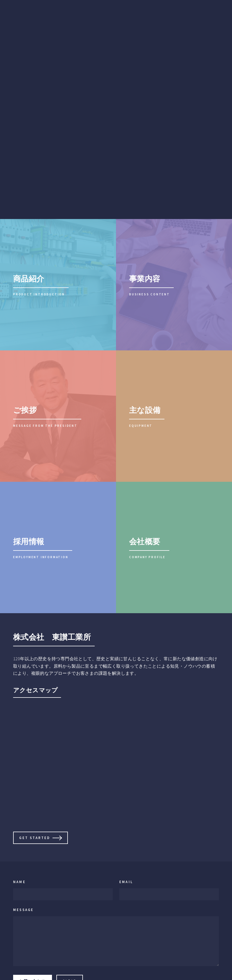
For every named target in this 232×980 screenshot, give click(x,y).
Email (126, 882)
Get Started (35, 838)
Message (23, 910)
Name (19, 882)
